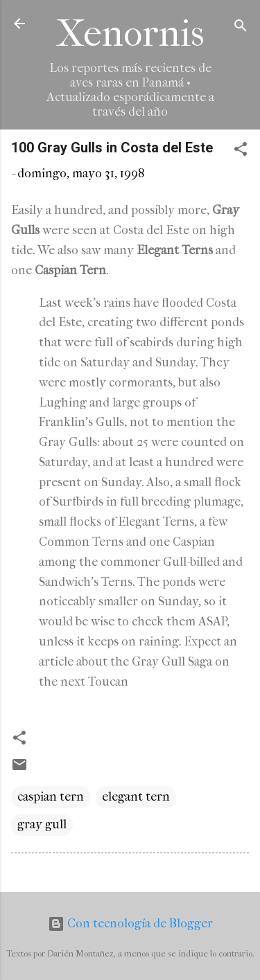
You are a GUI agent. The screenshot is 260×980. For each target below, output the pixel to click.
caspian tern (51, 797)
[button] (241, 151)
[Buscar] (241, 28)
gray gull (42, 825)
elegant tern (136, 797)
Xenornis (130, 34)
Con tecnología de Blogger (130, 924)
